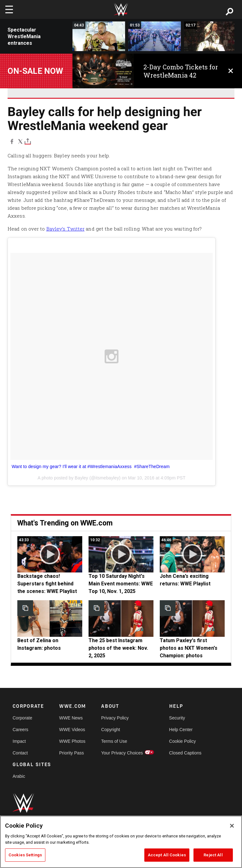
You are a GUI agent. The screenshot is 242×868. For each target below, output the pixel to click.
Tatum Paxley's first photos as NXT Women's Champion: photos (189, 648)
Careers (20, 730)
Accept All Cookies (167, 855)
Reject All (213, 855)
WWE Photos (72, 741)
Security (177, 718)
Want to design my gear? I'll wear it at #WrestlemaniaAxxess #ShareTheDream (91, 466)
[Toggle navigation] (9, 9)
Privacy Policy (115, 718)
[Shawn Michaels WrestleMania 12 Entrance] (210, 36)
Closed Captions (185, 753)
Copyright (111, 730)
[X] (20, 141)
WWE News (71, 718)
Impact (19, 741)
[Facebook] (12, 141)
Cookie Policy (183, 741)
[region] (121, 842)
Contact (20, 753)
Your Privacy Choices (122, 753)
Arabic (19, 776)
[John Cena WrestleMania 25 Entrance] (155, 36)
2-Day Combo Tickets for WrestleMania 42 (181, 71)
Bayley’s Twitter (66, 229)
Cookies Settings (25, 855)
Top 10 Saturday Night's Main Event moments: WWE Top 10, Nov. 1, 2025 (121, 584)
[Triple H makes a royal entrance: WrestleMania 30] (99, 36)
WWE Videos (72, 730)
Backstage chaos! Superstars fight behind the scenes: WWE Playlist (47, 584)
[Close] (232, 826)
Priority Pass (72, 753)
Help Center (181, 730)
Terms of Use (114, 741)
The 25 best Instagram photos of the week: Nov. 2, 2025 (118, 648)
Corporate (22, 718)
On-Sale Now (35, 71)
